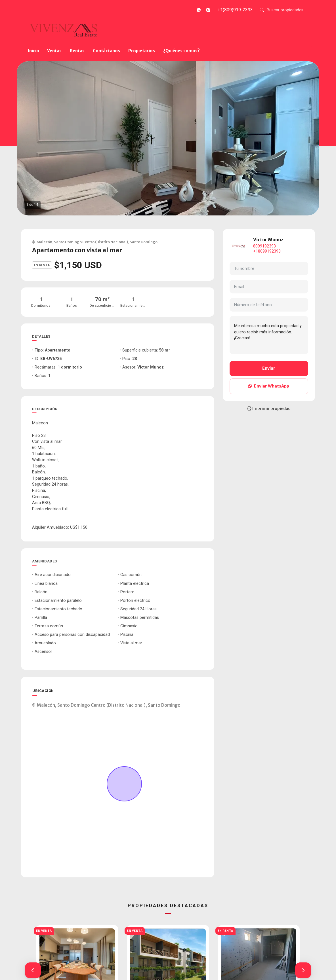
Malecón (44, 242)
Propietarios (142, 51)
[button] (33, 970)
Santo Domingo (144, 242)
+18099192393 (267, 251)
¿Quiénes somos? (181, 51)
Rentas (77, 51)
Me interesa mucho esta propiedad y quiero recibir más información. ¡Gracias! (269, 335)
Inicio (33, 51)
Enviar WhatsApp (269, 386)
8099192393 (264, 246)
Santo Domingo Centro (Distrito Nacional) (91, 242)
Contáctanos (106, 51)
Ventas (54, 51)
